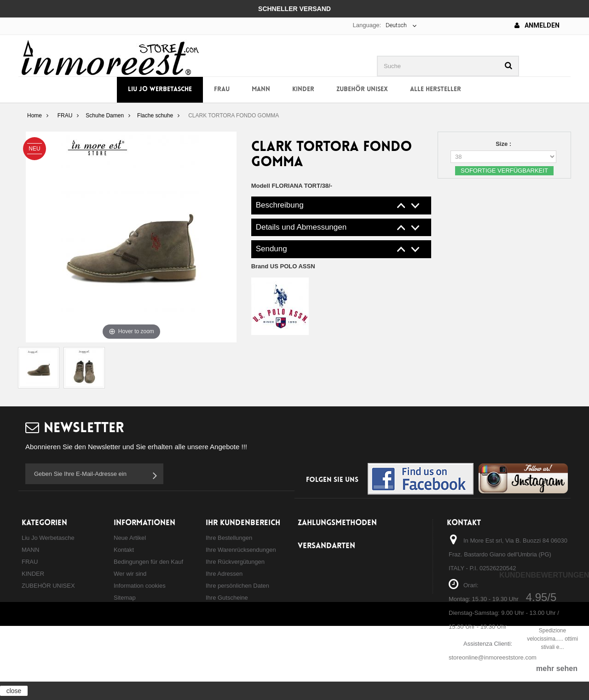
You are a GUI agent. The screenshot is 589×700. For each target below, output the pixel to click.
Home (35, 116)
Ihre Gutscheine (227, 598)
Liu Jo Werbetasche (160, 90)
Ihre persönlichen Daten (237, 586)
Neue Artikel (130, 538)
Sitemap (125, 598)
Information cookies (140, 586)
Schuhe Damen (105, 116)
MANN (261, 90)
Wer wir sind (130, 574)
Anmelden (537, 25)
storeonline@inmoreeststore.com (493, 657)
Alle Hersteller (436, 90)
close (14, 691)
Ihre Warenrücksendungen (241, 550)
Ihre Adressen (224, 574)
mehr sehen (557, 668)
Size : (504, 144)
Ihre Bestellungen (229, 538)
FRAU (222, 90)
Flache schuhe (155, 116)
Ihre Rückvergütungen (235, 562)
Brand (283, 266)
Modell (261, 186)
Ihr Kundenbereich (243, 523)
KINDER (303, 90)
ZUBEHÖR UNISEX (362, 90)
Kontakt (124, 550)
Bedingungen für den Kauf (148, 562)
